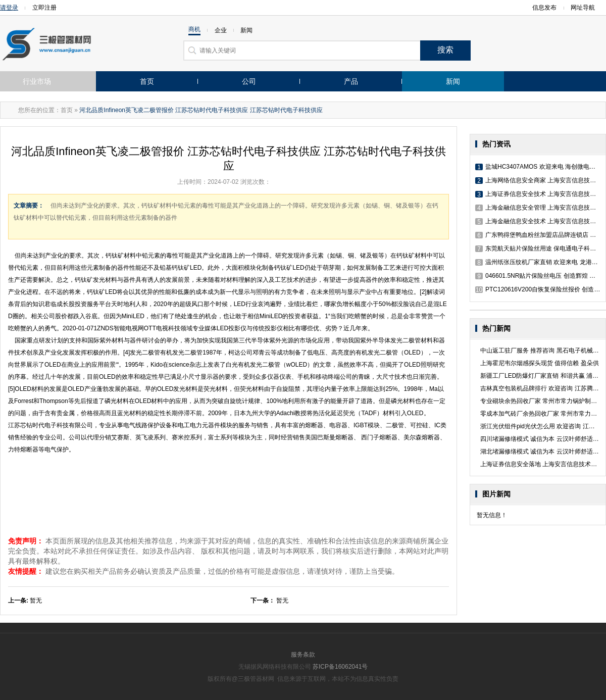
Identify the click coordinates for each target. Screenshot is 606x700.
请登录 (9, 8)
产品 (351, 81)
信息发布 (544, 8)
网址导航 (586, 8)
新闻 (453, 81)
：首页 (64, 110)
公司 (249, 81)
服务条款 (303, 655)
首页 (147, 81)
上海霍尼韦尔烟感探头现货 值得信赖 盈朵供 (540, 363)
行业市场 (37, 81)
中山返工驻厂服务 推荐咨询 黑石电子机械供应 (543, 351)
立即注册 (44, 8)
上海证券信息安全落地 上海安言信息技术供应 (542, 464)
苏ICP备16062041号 (340, 667)
